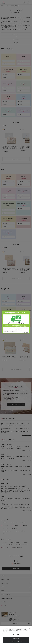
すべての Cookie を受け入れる (16, 642)
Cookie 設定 (16, 635)
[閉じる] (30, 628)
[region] (16, 635)
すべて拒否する (16, 638)
